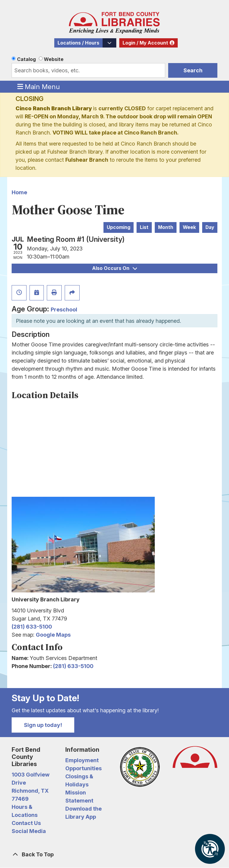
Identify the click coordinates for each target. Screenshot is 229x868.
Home (19, 192)
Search (193, 70)
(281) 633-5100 (32, 627)
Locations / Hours (78, 43)
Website (54, 59)
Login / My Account (145, 43)
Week (189, 227)
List (144, 227)
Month (166, 227)
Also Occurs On (114, 268)
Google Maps (53, 635)
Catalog (26, 59)
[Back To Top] (114, 854)
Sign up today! (43, 725)
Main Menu (39, 86)
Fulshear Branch (87, 160)
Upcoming (119, 227)
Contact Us (26, 823)
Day (210, 227)
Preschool (64, 310)
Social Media (29, 831)
